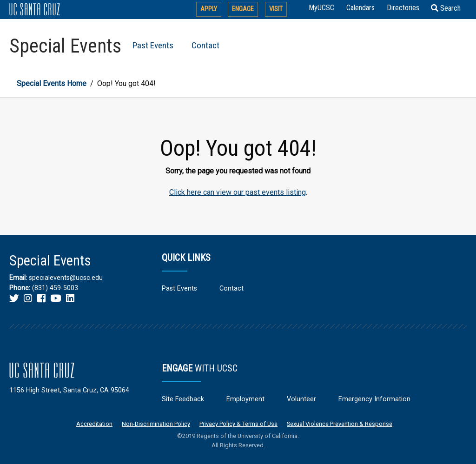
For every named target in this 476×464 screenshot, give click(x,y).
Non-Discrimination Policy (156, 424)
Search (446, 8)
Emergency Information (374, 399)
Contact (205, 45)
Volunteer (301, 399)
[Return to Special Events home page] (66, 44)
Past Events (153, 45)
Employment (245, 399)
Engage (243, 9)
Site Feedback (183, 399)
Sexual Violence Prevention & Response (340, 424)
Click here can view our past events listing (238, 192)
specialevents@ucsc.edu (66, 278)
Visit (276, 9)
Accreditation (94, 424)
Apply (209, 9)
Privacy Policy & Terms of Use (238, 424)
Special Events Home (52, 83)
